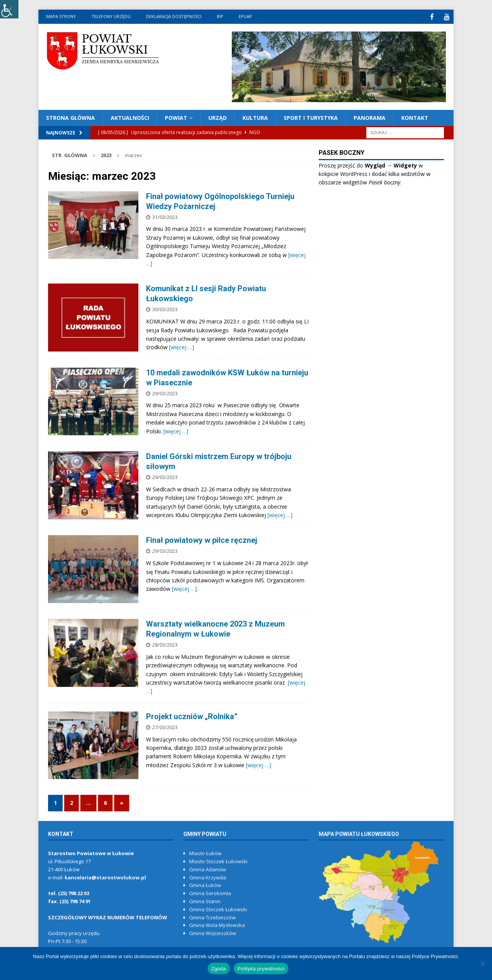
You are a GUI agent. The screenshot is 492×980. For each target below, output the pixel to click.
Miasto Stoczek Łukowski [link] (218, 861)
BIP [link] (220, 16)
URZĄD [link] (218, 117)
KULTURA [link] (255, 117)
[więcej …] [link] (182, 346)
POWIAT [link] (176, 117)
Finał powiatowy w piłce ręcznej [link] (202, 539)
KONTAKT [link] (415, 117)
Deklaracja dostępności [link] (174, 16)
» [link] (122, 802)
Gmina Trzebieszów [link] (212, 917)
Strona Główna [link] (71, 117)
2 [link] (71, 802)
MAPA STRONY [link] (61, 16)
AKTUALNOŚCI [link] (130, 117)
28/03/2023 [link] (165, 644)
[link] (9, 9)
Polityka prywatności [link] (261, 969)
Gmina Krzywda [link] (208, 877)
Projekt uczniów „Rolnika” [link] (192, 716)
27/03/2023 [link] (165, 726)
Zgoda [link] (219, 969)
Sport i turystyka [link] (311, 117)
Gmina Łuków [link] (205, 884)
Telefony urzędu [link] (111, 16)
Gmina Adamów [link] (208, 869)
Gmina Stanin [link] (205, 900)
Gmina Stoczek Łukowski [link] (218, 909)
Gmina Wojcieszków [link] (213, 932)
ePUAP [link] (245, 16)
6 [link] (105, 802)
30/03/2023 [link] (165, 308)
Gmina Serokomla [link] (210, 892)
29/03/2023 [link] (165, 393)
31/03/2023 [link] (165, 216)
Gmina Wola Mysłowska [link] (217, 924)
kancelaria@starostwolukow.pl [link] (105, 877)
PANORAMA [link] (370, 117)
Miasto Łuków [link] (205, 852)
